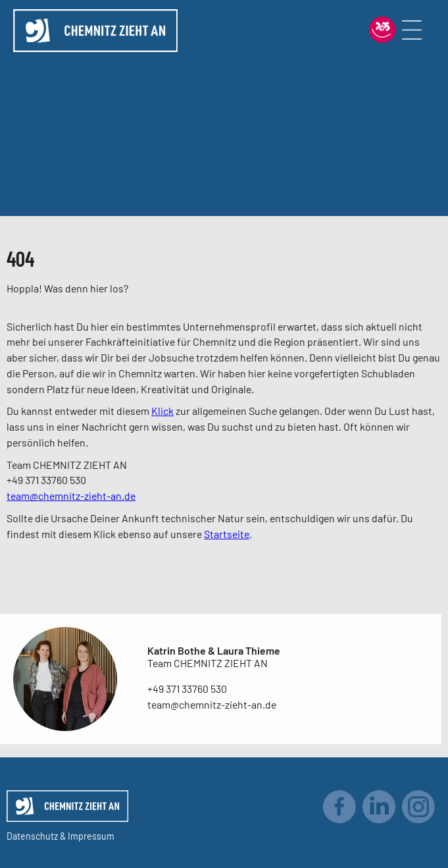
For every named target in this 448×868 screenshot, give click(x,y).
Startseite (227, 534)
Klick (162, 411)
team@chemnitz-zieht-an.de (71, 496)
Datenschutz (32, 836)
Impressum (91, 836)
